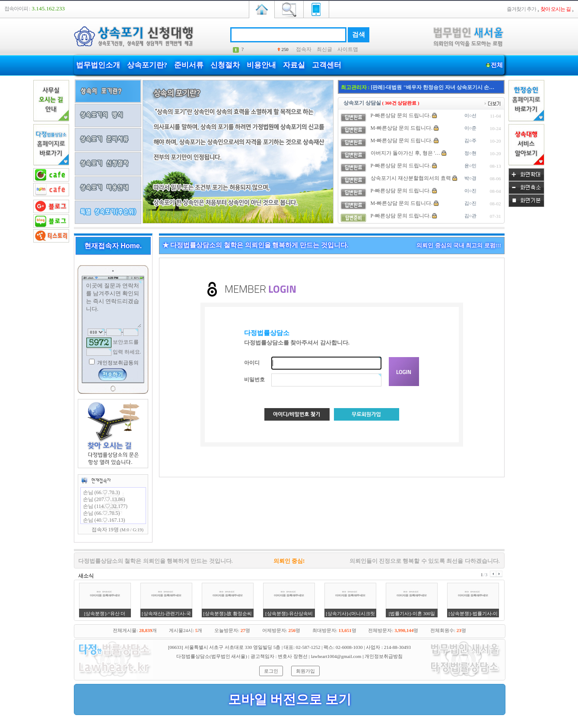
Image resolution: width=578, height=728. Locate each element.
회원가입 (305, 671)
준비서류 (189, 65)
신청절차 (225, 65)
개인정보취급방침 (384, 656)
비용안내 (261, 65)
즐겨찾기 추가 (521, 9)
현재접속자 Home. (113, 246)
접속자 (304, 49)
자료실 (294, 65)
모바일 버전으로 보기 (290, 699)
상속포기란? (147, 65)
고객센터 (327, 65)
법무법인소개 (98, 65)
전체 (497, 65)
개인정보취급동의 (117, 363)
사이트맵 (348, 49)
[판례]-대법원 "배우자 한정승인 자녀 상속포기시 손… (433, 87)
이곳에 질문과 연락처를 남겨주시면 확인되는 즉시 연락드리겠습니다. (113, 304)
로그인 (271, 671)
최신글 (324, 49)
